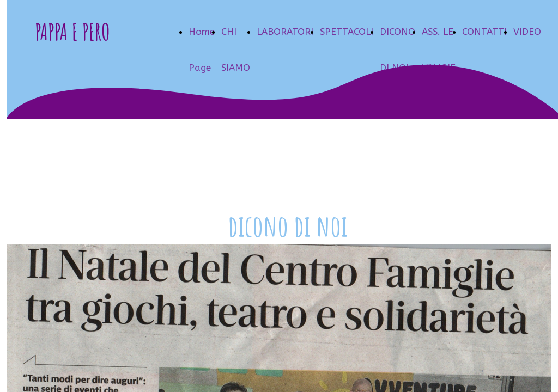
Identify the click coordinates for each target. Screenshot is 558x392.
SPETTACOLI (347, 32)
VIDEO (527, 32)
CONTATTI (484, 32)
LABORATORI (285, 32)
